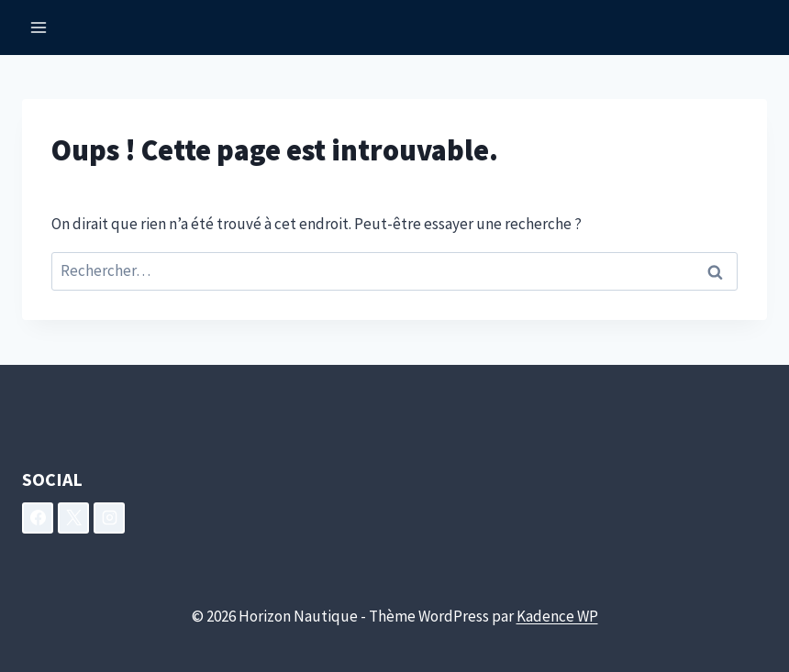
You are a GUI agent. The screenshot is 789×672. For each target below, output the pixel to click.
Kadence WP (557, 616)
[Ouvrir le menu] (39, 27)
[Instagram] (109, 518)
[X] (73, 518)
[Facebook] (38, 518)
